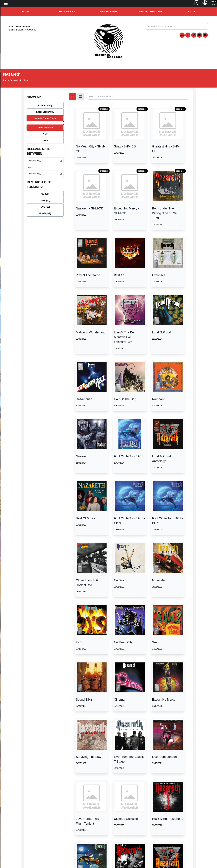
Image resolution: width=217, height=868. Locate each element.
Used (45, 140)
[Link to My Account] (205, 3)
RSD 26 (192, 11)
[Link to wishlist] (196, 3)
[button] (67, 12)
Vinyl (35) (45, 200)
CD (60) (45, 194)
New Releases (108, 11)
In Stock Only (45, 105)
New (45, 134)
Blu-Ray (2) (45, 213)
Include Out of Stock (45, 118)
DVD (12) (45, 207)
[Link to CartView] (213, 3)
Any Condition (45, 127)
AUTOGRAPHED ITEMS (150, 11)
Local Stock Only (45, 112)
